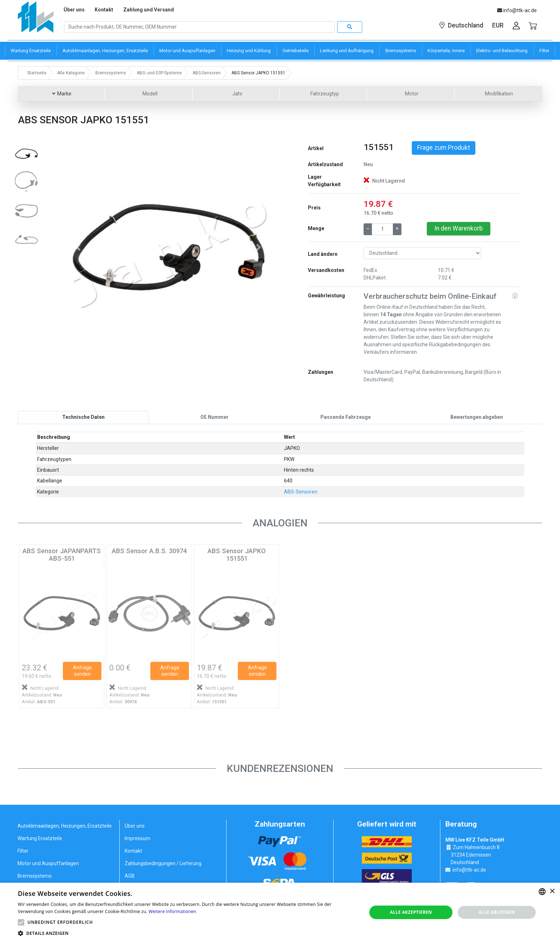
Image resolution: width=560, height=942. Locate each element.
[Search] (199, 27)
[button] (78, 247)
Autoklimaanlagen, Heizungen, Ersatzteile (65, 826)
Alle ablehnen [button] (497, 912)
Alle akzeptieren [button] (411, 912)
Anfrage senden (82, 671)
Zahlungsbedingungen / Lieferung (163, 863)
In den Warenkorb (459, 228)
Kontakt (104, 10)
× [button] (552, 891)
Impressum (137, 838)
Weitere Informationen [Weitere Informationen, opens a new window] (172, 911)
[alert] (280, 912)
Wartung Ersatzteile (40, 838)
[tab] (83, 417)
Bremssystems (35, 876)
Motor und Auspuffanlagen (48, 863)
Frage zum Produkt (444, 148)
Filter (23, 851)
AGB (130, 876)
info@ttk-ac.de (469, 870)
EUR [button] (498, 25)
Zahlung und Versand (149, 10)
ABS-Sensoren (301, 492)
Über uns (74, 10)
